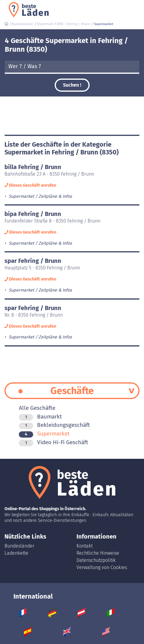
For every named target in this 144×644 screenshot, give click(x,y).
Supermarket (44, 434)
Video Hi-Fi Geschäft (53, 442)
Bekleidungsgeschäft (54, 425)
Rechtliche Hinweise (98, 553)
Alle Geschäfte (37, 408)
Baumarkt (40, 417)
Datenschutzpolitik (96, 560)
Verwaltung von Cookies (102, 567)
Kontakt (85, 546)
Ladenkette (16, 553)
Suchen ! (72, 85)
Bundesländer (19, 546)
